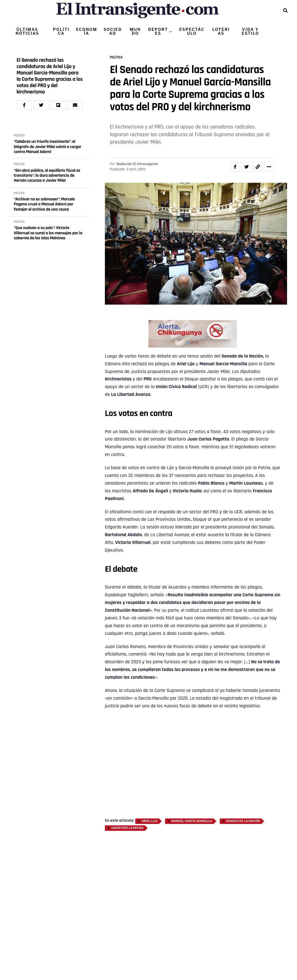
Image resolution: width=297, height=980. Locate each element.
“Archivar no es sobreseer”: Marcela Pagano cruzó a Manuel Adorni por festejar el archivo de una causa (44, 204)
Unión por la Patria (127, 828)
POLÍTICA (61, 31)
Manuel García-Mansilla (223, 364)
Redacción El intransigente (137, 164)
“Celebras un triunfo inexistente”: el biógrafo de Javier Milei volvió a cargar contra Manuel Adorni (47, 147)
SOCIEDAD (113, 31)
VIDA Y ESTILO (250, 31)
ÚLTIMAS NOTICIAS (27, 31)
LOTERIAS (221, 31)
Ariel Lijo (186, 364)
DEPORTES (158, 31)
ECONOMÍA (86, 31)
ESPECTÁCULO (192, 31)
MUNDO (135, 31)
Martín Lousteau (246, 483)
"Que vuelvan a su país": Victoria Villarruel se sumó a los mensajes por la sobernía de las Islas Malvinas (48, 233)
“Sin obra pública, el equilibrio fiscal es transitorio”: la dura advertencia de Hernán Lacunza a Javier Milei (47, 176)
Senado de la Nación (243, 821)
